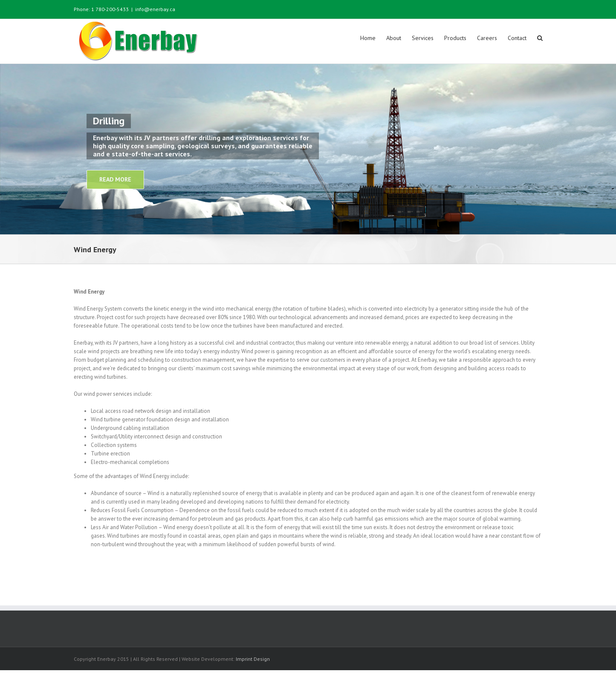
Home (368, 38)
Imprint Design (253, 658)
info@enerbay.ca (155, 9)
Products (455, 38)
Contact (517, 38)
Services (423, 38)
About (394, 38)
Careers (487, 38)
